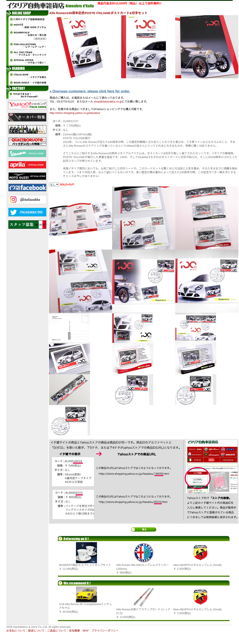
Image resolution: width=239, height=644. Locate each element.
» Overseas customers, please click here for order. (90, 91)
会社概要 (74, 631)
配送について (36, 631)
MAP (86, 631)
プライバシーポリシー (105, 631)
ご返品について (57, 631)
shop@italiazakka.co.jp (108, 102)
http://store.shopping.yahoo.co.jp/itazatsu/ (75, 113)
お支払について (16, 631)
